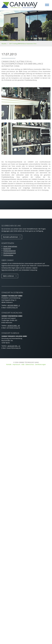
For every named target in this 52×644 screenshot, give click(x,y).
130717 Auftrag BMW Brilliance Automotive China (23, 44)
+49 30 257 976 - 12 (14, 346)
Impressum (16, 364)
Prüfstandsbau (8, 255)
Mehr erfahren (9, 276)
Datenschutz (30, 364)
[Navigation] (47, 5)
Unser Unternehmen (10, 246)
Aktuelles (4, 44)
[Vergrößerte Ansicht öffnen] (26, 103)
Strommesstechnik (10, 253)
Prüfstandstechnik (9, 251)
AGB (23, 364)
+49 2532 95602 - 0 (13, 305)
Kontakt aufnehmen (11, 237)
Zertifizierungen (41, 364)
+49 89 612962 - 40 (13, 326)
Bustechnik (7, 249)
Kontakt (9, 364)
